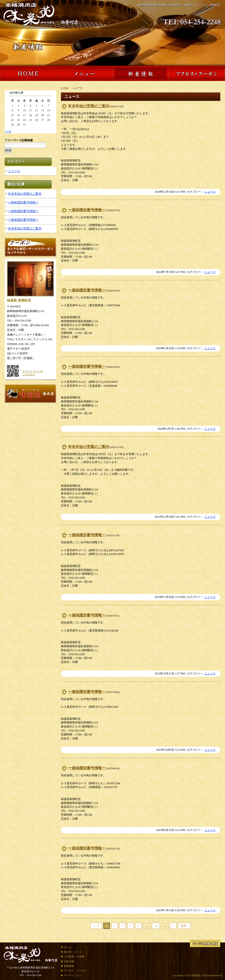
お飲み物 (69, 961)
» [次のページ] (173, 926)
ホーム (68, 947)
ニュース (210, 192)
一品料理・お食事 (74, 957)
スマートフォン (73, 975)
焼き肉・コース (73, 952)
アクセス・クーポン (75, 971)
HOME (65, 88)
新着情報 (69, 966)
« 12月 (8, 132)
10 (156, 926)
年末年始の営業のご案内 (89, 106)
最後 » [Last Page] (184, 926)
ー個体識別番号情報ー (87, 210)
